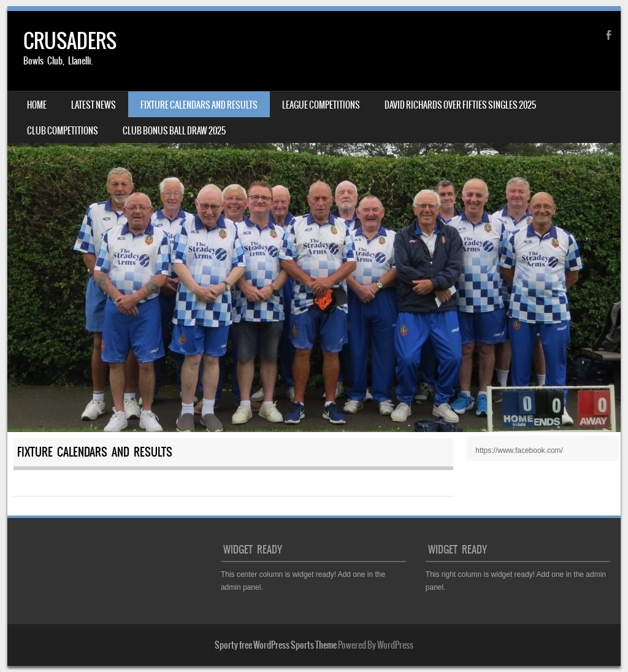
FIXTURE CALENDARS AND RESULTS (199, 105)
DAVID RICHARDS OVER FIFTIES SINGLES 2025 (460, 105)
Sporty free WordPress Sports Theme (276, 645)
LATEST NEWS (94, 105)
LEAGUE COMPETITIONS (321, 105)
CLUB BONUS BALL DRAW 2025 (174, 131)
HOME (37, 105)
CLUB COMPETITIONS (63, 131)
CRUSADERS (70, 41)
